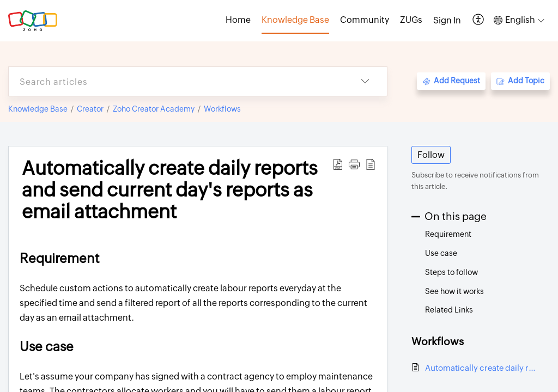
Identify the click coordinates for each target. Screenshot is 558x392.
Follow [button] (431, 155)
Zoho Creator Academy (154, 109)
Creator (90, 109)
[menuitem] (447, 21)
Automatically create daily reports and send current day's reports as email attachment (482, 368)
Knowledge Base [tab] (295, 20)
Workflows (222, 109)
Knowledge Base (38, 109)
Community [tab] (365, 20)
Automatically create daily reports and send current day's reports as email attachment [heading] (170, 190)
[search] (176, 81)
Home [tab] (238, 20)
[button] (479, 20)
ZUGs (411, 20)
